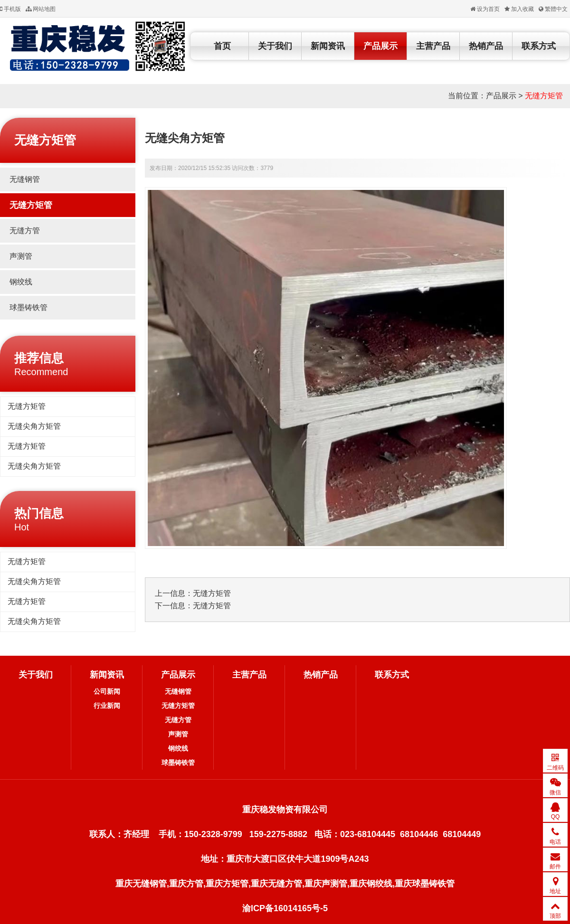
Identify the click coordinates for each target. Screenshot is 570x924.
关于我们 (275, 46)
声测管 (21, 256)
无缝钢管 (25, 179)
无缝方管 (25, 231)
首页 (222, 46)
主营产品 (433, 46)
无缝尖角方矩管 (34, 426)
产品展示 (380, 46)
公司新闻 (107, 691)
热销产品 (486, 46)
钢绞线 (21, 282)
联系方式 (539, 46)
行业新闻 (107, 706)
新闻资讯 (328, 46)
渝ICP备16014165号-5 (285, 908)
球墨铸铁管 (28, 307)
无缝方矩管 (544, 96)
